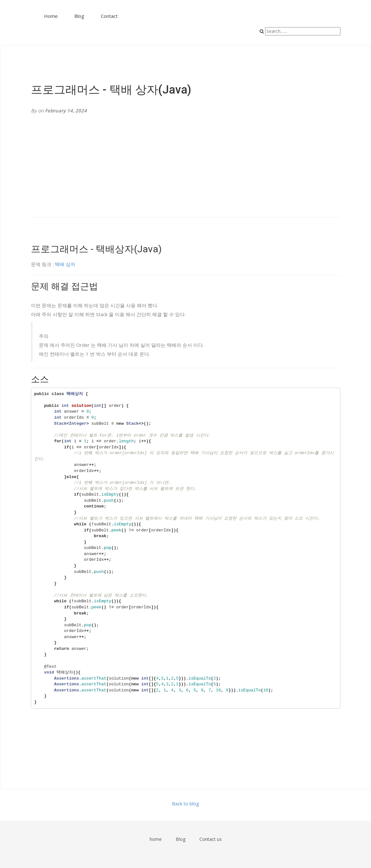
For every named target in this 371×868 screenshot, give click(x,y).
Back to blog (185, 803)
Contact (109, 16)
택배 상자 (65, 264)
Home (51, 16)
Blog (79, 16)
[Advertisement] (186, 166)
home (156, 839)
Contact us (211, 839)
